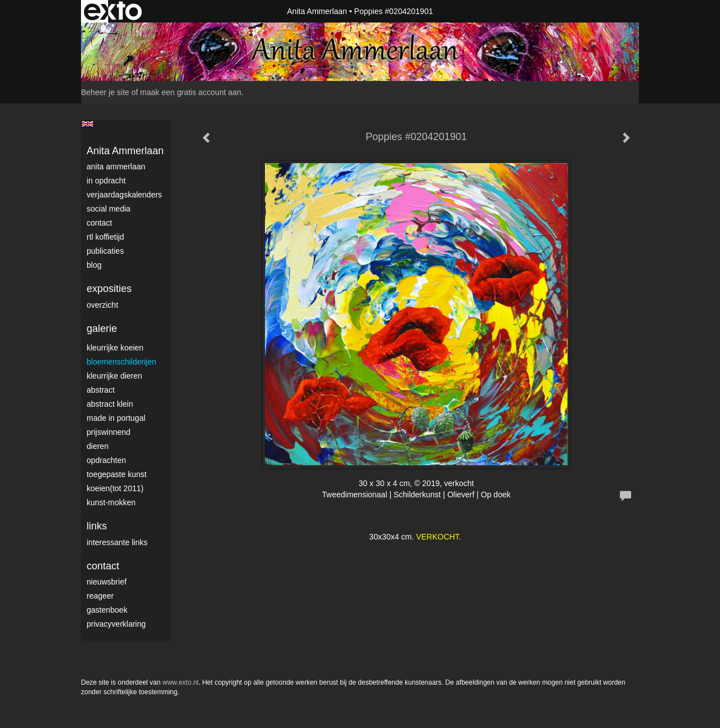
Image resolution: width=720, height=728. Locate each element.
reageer (100, 596)
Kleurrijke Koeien (115, 348)
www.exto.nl (181, 682)
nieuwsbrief (107, 582)
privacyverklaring (116, 624)
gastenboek (107, 610)
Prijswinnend (109, 432)
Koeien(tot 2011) (115, 488)
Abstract (101, 390)
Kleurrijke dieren (114, 376)
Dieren (98, 446)
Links (97, 526)
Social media (109, 209)
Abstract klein (110, 404)
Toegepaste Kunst (117, 474)
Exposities (109, 289)
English (87, 124)
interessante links (117, 542)
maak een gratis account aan (191, 92)
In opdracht (106, 181)
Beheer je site (105, 92)
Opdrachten (106, 460)
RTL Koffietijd (105, 237)
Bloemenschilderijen (121, 362)
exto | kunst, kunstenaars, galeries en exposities (113, 11)
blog (94, 265)
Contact (99, 223)
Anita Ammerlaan (317, 11)
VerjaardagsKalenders (124, 195)
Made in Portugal (116, 418)
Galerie (102, 329)
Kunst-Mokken (111, 502)
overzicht (102, 305)
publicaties (105, 251)
